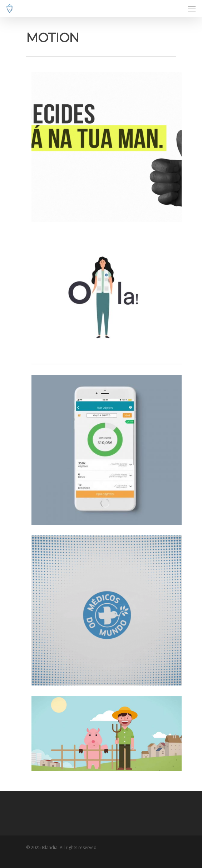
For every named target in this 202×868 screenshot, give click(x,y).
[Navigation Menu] (192, 9)
